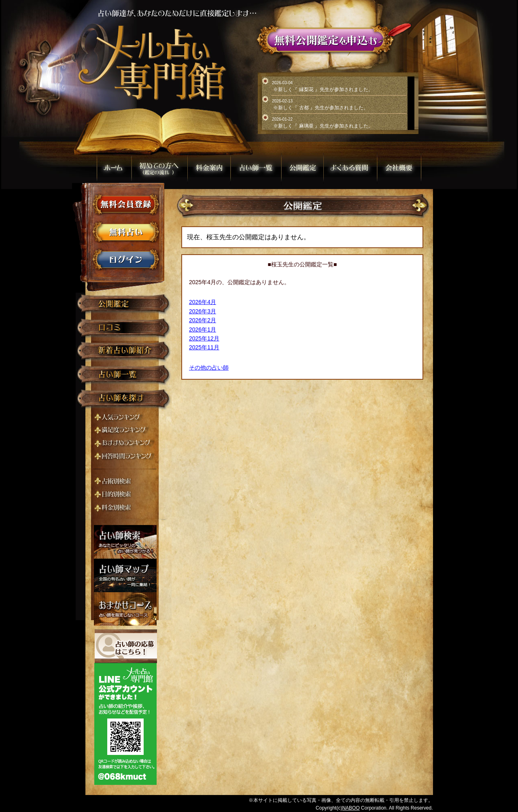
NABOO (351, 808)
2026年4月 (203, 302)
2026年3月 (203, 311)
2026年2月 (203, 320)
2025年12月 (204, 338)
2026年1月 (203, 329)
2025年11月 (204, 347)
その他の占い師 (209, 368)
